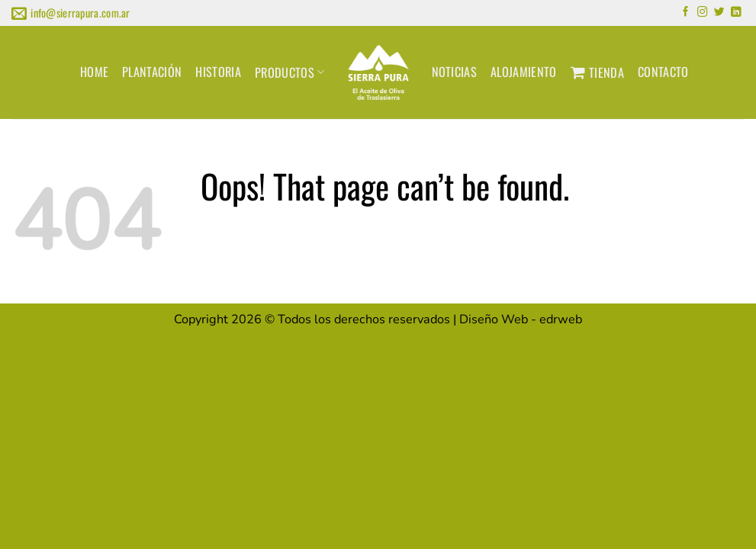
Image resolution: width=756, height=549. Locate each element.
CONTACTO (663, 72)
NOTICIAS (455, 72)
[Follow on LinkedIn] (736, 13)
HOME (94, 72)
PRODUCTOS (290, 72)
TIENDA (597, 72)
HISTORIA (218, 72)
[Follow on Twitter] (719, 13)
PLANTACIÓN (152, 72)
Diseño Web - (521, 319)
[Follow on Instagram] (703, 13)
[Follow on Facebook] (686, 13)
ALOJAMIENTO (524, 72)
